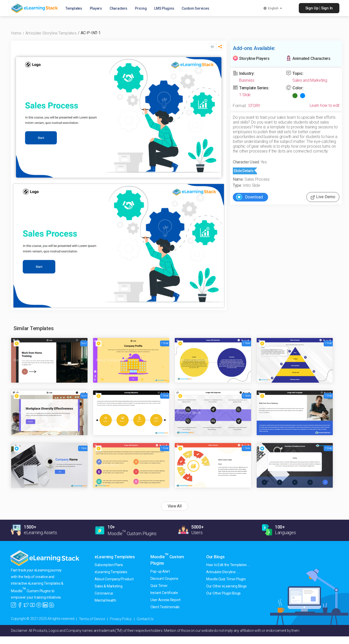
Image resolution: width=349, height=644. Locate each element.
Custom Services (197, 9)
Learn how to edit (325, 105)
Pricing (142, 9)
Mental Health (105, 600)
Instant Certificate (164, 593)
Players (97, 9)
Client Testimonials (165, 607)
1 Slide (245, 95)
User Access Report (165, 600)
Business (247, 80)
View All (175, 506)
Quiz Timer (159, 586)
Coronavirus (104, 593)
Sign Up (312, 8)
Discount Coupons (164, 579)
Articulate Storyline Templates (51, 33)
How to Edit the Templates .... (228, 565)
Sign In (327, 8)
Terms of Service (92, 619)
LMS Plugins (165, 9)
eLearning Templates (115, 557)
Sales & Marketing (108, 586)
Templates (75, 9)
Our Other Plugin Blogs (223, 593)
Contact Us (145, 619)
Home (16, 33)
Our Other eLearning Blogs (226, 586)
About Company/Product (114, 579)
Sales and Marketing (310, 80)
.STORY (254, 106)
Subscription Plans (109, 565)
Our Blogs (215, 557)
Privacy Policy (121, 619)
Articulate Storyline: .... (223, 572)
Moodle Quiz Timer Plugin (226, 579)
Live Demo (323, 197)
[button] (220, 49)
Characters (120, 9)
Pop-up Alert (160, 571)
